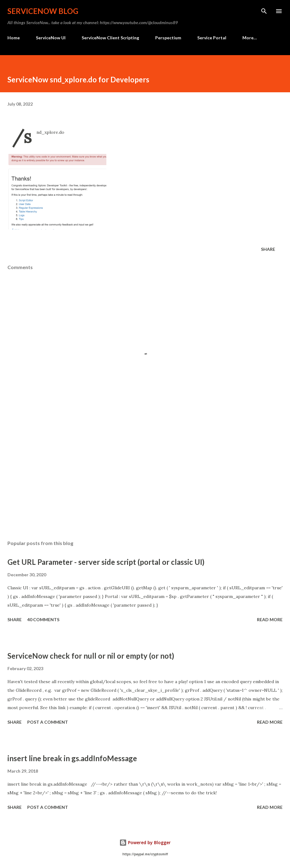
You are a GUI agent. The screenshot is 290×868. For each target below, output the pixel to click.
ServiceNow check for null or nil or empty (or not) (91, 656)
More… (250, 38)
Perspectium (168, 38)
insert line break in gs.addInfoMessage (72, 758)
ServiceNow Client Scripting (110, 38)
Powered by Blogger (145, 842)
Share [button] (268, 249)
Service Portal (212, 38)
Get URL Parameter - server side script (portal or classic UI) (106, 562)
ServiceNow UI (51, 38)
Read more (270, 619)
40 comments (43, 619)
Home (14, 38)
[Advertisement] (145, 477)
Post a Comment (48, 722)
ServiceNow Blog (43, 11)
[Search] (264, 11)
